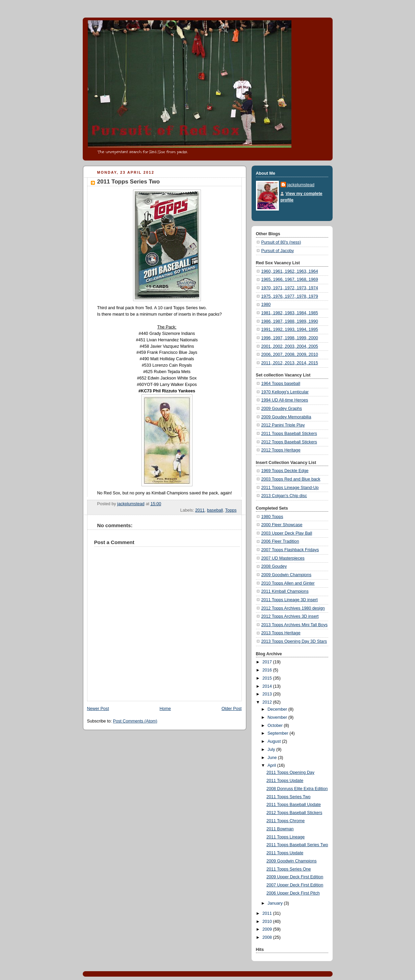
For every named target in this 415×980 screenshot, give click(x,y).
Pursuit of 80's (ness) (281, 242)
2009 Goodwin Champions (287, 575)
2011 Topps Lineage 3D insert (290, 600)
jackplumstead (301, 185)
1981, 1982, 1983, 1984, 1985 (290, 313)
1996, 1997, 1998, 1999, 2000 (290, 338)
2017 (268, 662)
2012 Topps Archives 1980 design (293, 608)
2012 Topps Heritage (281, 450)
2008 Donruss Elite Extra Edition (297, 789)
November (278, 717)
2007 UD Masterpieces (283, 558)
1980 (266, 304)
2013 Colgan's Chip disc (284, 496)
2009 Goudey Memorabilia (286, 417)
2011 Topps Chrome (286, 821)
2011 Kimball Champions (285, 591)
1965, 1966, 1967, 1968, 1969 (290, 279)
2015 (268, 678)
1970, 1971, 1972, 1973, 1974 (290, 288)
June (273, 758)
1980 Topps (272, 517)
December (278, 709)
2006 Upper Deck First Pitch (293, 893)
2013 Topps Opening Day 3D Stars (294, 641)
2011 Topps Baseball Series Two (297, 845)
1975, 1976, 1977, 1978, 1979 (290, 296)
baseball (215, 510)
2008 (268, 937)
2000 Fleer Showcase (282, 525)
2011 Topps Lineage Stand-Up (290, 488)
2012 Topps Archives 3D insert (290, 616)
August (275, 741)
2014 (268, 686)
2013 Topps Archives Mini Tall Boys (295, 625)
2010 (268, 922)
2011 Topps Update (285, 781)
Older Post (232, 709)
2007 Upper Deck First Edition (295, 885)
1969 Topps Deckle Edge (285, 471)
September (278, 733)
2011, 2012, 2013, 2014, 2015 (290, 363)
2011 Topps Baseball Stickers (289, 434)
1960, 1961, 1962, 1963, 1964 (290, 271)
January (276, 903)
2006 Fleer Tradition (280, 541)
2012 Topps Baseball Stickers (289, 442)
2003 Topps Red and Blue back (291, 479)
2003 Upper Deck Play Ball (287, 533)
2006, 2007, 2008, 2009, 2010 (290, 354)
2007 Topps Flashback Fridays (290, 550)
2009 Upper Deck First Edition (295, 877)
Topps (231, 510)
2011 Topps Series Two (289, 797)
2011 (200, 510)
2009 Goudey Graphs (282, 409)
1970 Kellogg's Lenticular (285, 392)
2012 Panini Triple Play (283, 425)
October (276, 726)
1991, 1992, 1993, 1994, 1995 (290, 329)
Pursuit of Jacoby (278, 251)
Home (165, 709)
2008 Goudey (274, 566)
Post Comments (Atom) (135, 721)
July (272, 750)
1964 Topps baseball (281, 384)
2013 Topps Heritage (281, 633)
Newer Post (98, 709)
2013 (268, 694)
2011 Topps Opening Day (290, 773)
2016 (268, 670)
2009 (268, 929)
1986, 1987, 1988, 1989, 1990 (290, 321)
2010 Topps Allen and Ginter (288, 583)
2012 (268, 702)
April (272, 765)
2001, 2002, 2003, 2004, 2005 (290, 346)
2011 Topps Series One (289, 869)
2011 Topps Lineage (286, 837)
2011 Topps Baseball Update (294, 805)
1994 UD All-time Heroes (285, 400)
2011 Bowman (280, 829)
